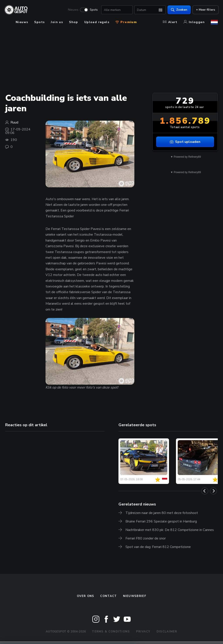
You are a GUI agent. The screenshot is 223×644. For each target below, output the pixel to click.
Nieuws (72, 10)
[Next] (213, 491)
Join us (57, 22)
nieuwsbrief (135, 596)
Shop (74, 22)
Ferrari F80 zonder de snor (146, 538)
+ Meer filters (205, 10)
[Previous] (205, 491)
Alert (170, 22)
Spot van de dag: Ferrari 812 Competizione (158, 547)
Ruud (14, 122)
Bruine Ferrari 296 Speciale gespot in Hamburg (161, 521)
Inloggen (194, 22)
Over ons (85, 596)
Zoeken (178, 10)
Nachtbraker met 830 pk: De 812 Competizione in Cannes (170, 530)
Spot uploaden (185, 142)
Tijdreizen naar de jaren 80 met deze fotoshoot (162, 513)
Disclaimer (167, 632)
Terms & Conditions (111, 632)
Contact (108, 596)
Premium (126, 22)
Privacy (143, 632)
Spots (93, 10)
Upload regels (97, 22)
